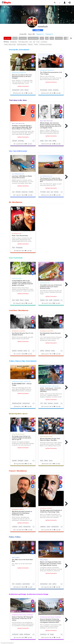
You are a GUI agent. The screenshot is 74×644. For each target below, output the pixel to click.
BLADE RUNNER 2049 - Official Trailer (22, 384)
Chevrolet (18, 192)
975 (24, 530)
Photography (19, 248)
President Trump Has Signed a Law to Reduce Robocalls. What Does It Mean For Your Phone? (22, 127)
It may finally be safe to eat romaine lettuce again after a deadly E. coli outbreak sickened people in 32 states (22, 283)
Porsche (56, 192)
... (33, 141)
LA (29, 351)
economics (18, 584)
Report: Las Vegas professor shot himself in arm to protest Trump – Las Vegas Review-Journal (51, 563)
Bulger (42, 141)
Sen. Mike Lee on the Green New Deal (22, 560)
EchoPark (20, 351)
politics (54, 584)
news (50, 141)
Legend (26, 461)
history (25, 351)
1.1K (51, 464)
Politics (36, 44)
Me (47, 38)
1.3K (51, 303)
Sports (13, 434)
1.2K (24, 93)
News (13, 123)
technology (21, 141)
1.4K (52, 144)
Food (52, 38)
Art (48, 634)
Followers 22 (40, 34)
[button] (55, 3)
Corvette (31, 192)
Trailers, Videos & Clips (10, 44)
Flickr (14, 248)
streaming (56, 90)
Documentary (44, 90)
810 (24, 587)
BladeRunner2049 (17, 403)
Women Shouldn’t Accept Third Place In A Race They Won (50, 439)
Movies (27, 90)
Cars (42, 38)
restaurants (56, 300)
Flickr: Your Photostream (20, 236)
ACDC (45, 403)
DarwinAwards (44, 584)
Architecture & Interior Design (19, 615)
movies (50, 90)
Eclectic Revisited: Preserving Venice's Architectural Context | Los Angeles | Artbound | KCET (50, 621)
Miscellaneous (15, 233)
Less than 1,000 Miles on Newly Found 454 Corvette (22, 177)
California (48, 351)
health (17, 300)
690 (24, 195)
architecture (15, 634)
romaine (27, 300)
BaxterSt (14, 351)
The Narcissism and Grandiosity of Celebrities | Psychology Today (51, 511)
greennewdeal (26, 584)
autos (48, 192)
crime (46, 141)
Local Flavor (59, 38)
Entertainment (15, 73)
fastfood (42, 300)
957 (24, 303)
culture (20, 527)
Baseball (14, 461)
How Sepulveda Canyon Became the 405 (50, 334)
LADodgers (20, 461)
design (21, 634)
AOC (13, 584)
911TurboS (43, 192)
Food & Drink (15, 278)
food (13, 300)
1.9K (23, 144)
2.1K (52, 354)
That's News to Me (33, 38)
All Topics (7, 38)
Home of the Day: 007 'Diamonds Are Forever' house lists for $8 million (22, 619)
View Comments (23, 86)
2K (23, 406)
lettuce (22, 300)
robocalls (15, 141)
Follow (38, 30)
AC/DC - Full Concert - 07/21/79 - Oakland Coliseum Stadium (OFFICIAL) (51, 390)
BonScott (50, 403)
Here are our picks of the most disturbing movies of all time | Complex (22, 76)
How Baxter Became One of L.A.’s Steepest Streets (23, 334)
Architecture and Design (46, 44)
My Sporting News (22, 44)
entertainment (16, 90)
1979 (41, 403)
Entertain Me (23, 38)
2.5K (52, 195)
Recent (15, 38)
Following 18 (49, 34)
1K (23, 251)
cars (13, 192)
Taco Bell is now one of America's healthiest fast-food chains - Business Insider (51, 287)
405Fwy (42, 351)
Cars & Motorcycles (17, 174)
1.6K (52, 406)
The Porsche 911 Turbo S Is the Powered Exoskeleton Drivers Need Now (51, 180)
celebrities (15, 527)
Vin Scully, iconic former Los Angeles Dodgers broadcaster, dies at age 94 (22, 438)
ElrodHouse (27, 634)
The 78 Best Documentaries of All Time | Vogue (51, 73)
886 (23, 354)
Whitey (54, 141)
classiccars (25, 192)
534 (23, 464)
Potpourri (30, 44)
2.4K (52, 93)
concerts (56, 403)
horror (22, 90)
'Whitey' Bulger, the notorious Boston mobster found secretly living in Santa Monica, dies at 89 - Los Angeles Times (51, 125)
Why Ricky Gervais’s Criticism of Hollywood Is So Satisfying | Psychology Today (22, 513)
